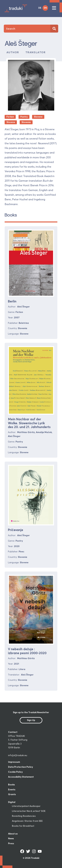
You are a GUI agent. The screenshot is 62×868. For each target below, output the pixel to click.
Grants (12, 794)
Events (12, 789)
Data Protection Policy (21, 767)
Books (11, 785)
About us (13, 834)
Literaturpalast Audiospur (26, 806)
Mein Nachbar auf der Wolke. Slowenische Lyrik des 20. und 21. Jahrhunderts (29, 423)
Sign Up (31, 720)
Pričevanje (16, 530)
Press (11, 843)
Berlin (12, 301)
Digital (12, 802)
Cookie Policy (15, 772)
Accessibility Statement (21, 777)
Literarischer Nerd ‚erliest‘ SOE (29, 811)
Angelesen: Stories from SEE (27, 821)
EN (45, 8)
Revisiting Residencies (24, 816)
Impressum (14, 762)
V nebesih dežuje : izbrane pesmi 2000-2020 (27, 651)
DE (40, 8)
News (11, 838)
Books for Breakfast (23, 826)
